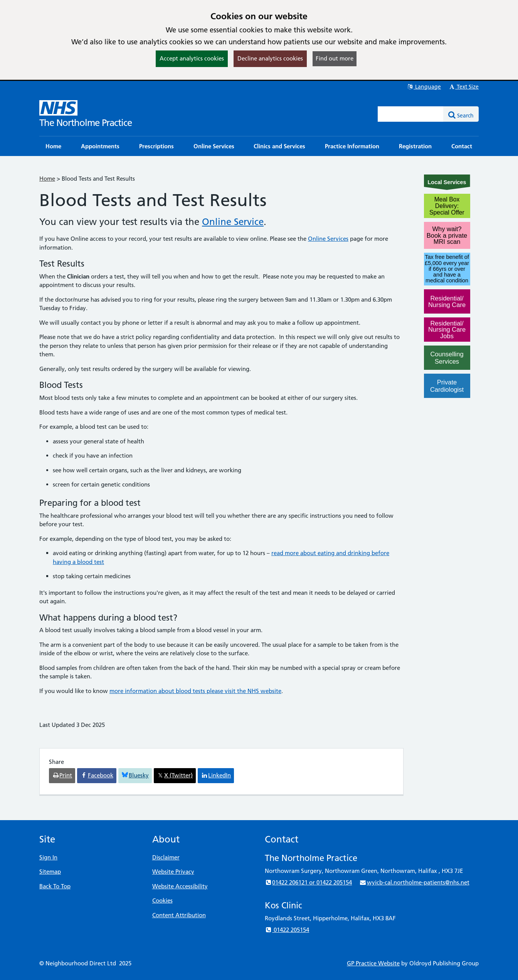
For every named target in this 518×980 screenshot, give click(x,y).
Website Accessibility (180, 886)
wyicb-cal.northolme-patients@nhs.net (414, 882)
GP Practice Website (373, 963)
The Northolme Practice (86, 123)
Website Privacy (173, 872)
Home (47, 179)
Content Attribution (179, 915)
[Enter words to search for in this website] (411, 114)
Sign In (48, 857)
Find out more (335, 58)
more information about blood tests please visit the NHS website (195, 691)
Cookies (162, 900)
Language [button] (424, 87)
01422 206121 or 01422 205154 (308, 882)
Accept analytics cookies (192, 58)
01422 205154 (287, 930)
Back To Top (55, 886)
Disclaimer (166, 857)
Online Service (233, 222)
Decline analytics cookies (270, 58)
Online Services (328, 239)
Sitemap (50, 872)
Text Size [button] (463, 87)
